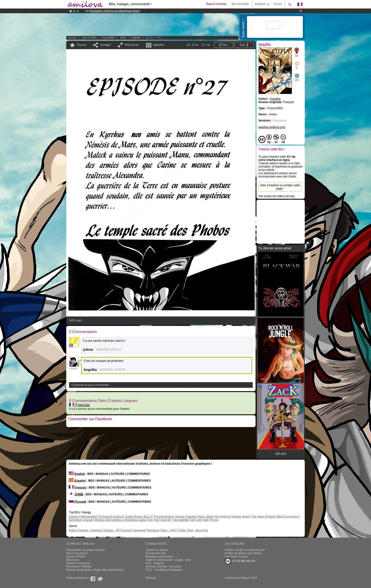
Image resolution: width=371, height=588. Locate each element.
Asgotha (136, 38)
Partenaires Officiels (79, 566)
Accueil (72, 38)
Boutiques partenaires (159, 557)
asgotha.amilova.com (272, 127)
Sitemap (151, 578)
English (77, 474)
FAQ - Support (155, 563)
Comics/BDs (108, 38)
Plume (214, 520)
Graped (88, 520)
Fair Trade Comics (236, 557)
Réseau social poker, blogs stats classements (95, 570)
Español (77, 481)
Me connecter (241, 4)
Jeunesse (139, 530)
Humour (126, 530)
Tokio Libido (205, 517)
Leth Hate (203, 520)
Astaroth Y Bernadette (174, 520)
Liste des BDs (89, 38)
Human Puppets (186, 517)
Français (79, 405)
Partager (106, 45)
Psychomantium (164, 517)
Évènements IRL (156, 553)
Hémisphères (89, 517)
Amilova (74, 517)
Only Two (153, 520)
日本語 (76, 494)
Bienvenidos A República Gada (126, 520)
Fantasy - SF (112, 530)
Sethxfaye (75, 520)
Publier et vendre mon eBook (243, 553)
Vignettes (159, 45)
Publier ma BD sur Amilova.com (245, 550)
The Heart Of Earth (263, 517)
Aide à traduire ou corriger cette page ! (280, 187)
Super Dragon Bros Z (139, 517)
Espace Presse (76, 557)
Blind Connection (288, 517)
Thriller (182, 530)
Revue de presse (77, 553)
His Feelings (222, 517)
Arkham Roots (241, 517)
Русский (77, 502)
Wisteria (99, 520)
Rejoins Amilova (216, 4)
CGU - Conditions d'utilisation (164, 570)
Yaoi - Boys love (198, 530)
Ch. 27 (149, 38)
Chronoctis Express (111, 517)
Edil (192, 520)
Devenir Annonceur (78, 563)
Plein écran (132, 45)
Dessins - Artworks (90, 530)
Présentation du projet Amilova (86, 550)
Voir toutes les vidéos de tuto (276, 196)
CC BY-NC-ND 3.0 (240, 561)
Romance (153, 530)
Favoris (82, 45)
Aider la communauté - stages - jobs (168, 560)
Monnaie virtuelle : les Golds (163, 566)
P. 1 (160, 38)
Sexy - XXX (168, 530)
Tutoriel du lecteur (157, 550)
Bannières (73, 560)
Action (124, 38)
